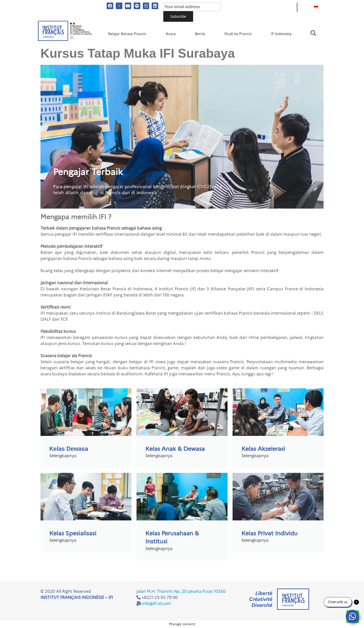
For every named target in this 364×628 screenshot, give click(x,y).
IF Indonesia (281, 34)
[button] (313, 33)
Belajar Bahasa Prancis (127, 34)
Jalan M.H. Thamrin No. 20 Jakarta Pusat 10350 (181, 591)
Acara (171, 34)
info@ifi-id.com (156, 604)
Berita (200, 34)
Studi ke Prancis (238, 34)
